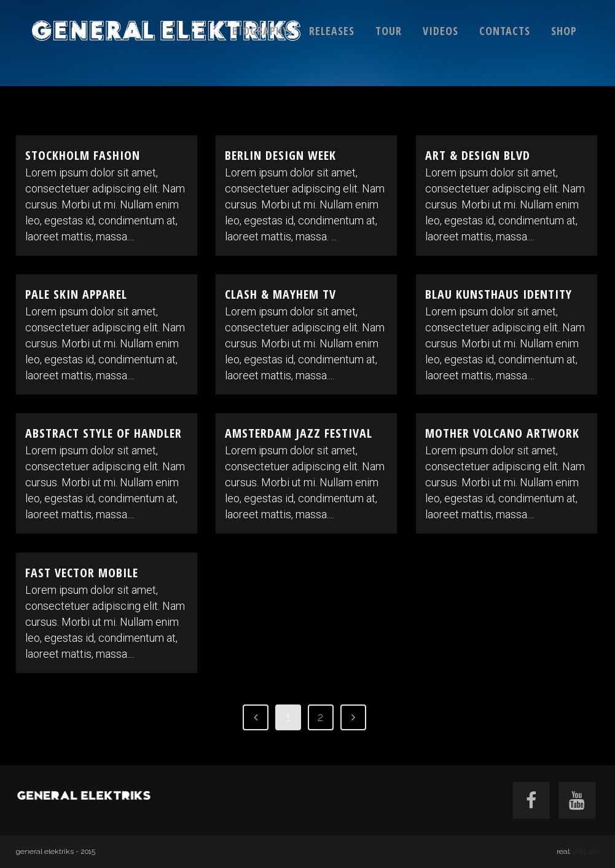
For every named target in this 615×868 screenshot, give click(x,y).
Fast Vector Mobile (82, 573)
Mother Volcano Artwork (502, 433)
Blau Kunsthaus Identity (499, 294)
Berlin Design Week (280, 155)
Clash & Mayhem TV (280, 294)
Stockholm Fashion (83, 155)
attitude (586, 851)
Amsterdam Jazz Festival (299, 433)
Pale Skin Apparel (76, 294)
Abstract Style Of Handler (104, 433)
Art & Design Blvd (478, 155)
